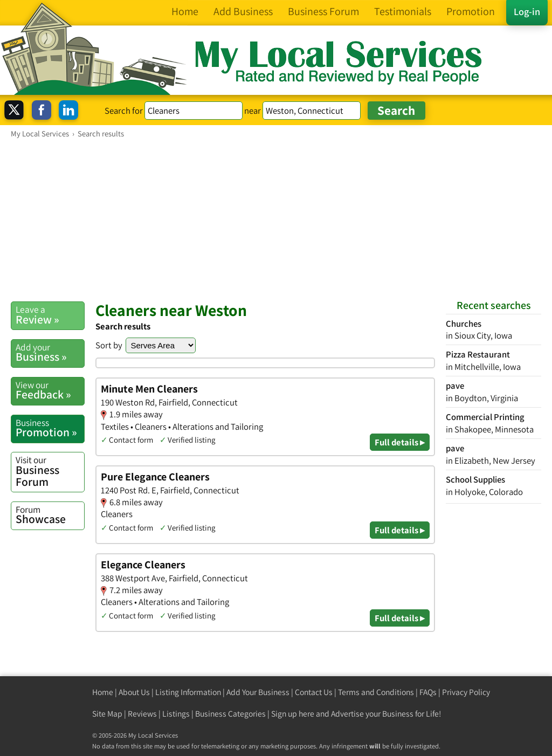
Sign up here (293, 714)
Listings (176, 714)
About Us (134, 692)
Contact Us (314, 692)
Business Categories (230, 714)
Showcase (50, 515)
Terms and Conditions (376, 692)
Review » (50, 315)
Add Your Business (258, 692)
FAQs (428, 692)
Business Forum (50, 471)
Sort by (109, 345)
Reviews (142, 714)
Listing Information (188, 692)
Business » (50, 353)
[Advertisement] (276, 219)
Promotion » (50, 428)
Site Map (107, 714)
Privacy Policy (466, 692)
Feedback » (50, 390)
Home (103, 692)
